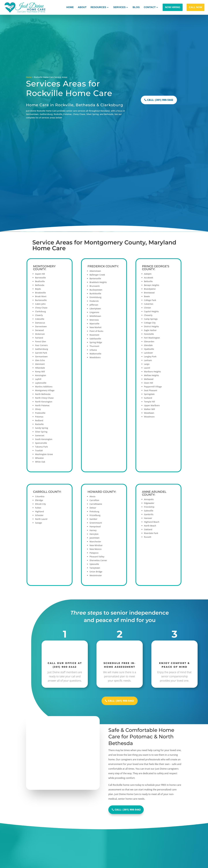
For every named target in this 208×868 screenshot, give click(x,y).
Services (119, 7)
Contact (150, 7)
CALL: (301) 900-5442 (160, 100)
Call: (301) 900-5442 (128, 810)
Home (70, 7)
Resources (98, 7)
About (82, 7)
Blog (136, 7)
